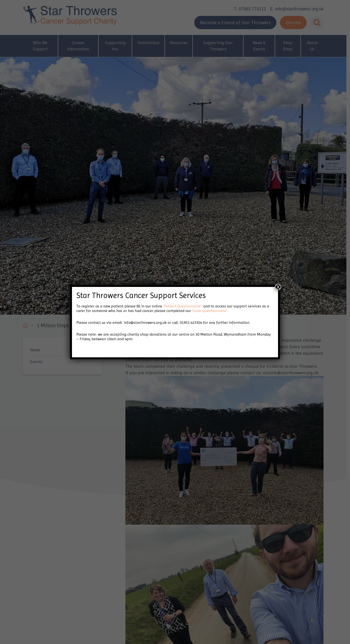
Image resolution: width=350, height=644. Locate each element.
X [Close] (278, 287)
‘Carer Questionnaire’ (209, 311)
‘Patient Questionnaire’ (182, 306)
